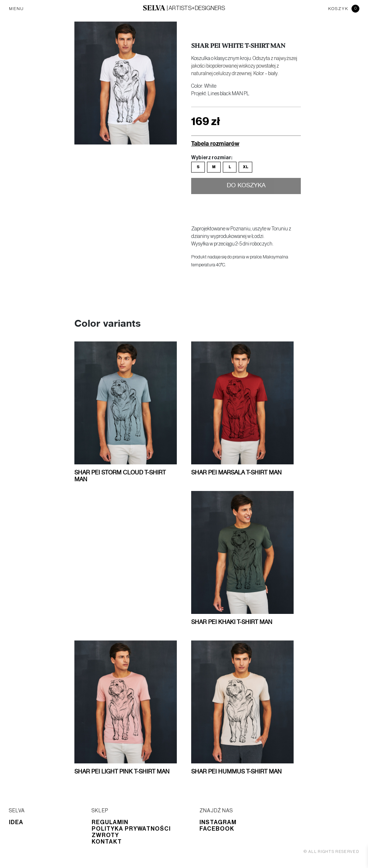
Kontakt (107, 842)
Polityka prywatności (131, 829)
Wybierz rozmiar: (212, 158)
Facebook (217, 829)
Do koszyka (246, 186)
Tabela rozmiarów (215, 143)
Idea (16, 822)
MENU (17, 9)
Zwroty (105, 835)
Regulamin (110, 822)
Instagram (218, 822)
